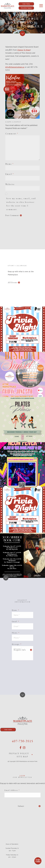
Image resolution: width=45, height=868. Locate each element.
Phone (16, 633)
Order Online (38, 861)
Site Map (22, 757)
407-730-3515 (22, 741)
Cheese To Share (24, 50)
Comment (12, 134)
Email (10, 174)
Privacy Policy (19, 753)
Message (17, 644)
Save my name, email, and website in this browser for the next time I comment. (21, 204)
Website (10, 184)
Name (9, 164)
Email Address (12, 790)
